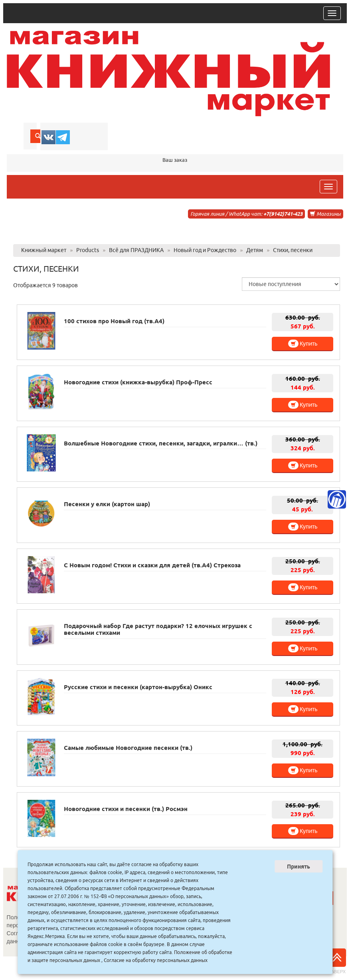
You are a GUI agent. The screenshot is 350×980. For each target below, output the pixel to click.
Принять (299, 867)
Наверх (337, 961)
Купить (303, 344)
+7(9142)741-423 (283, 214)
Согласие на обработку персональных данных (156, 960)
